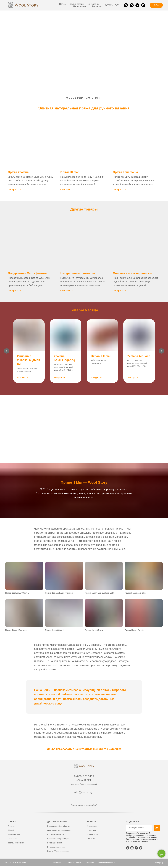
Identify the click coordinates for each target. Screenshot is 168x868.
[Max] (126, 5)
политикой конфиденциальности (138, 834)
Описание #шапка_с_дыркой (28, 360)
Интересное (94, 4)
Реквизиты (58, 863)
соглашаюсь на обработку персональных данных (141, 836)
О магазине (91, 830)
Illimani (11, 830)
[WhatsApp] (143, 5)
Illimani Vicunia (14, 834)
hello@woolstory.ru (84, 792)
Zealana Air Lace (139, 356)
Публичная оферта (107, 863)
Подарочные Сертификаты (27, 273)
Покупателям (92, 834)
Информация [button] (80, 6)
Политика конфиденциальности (80, 863)
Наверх (159, 863)
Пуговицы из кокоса (56, 834)
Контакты (91, 839)
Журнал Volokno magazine (58, 851)
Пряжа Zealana (18, 172)
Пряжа (62, 4)
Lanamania (12, 839)
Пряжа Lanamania (125, 172)
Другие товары (77, 4)
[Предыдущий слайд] (7, 351)
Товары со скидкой (16, 843)
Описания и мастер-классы (132, 273)
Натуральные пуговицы (78, 273)
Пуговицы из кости (55, 843)
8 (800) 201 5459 (112, 5)
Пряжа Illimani (70, 172)
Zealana (11, 826)
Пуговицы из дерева (56, 847)
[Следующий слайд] (161, 351)
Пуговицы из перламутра (58, 839)
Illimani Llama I (101, 356)
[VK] (132, 5)
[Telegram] (137, 5)
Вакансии (97, 6)
